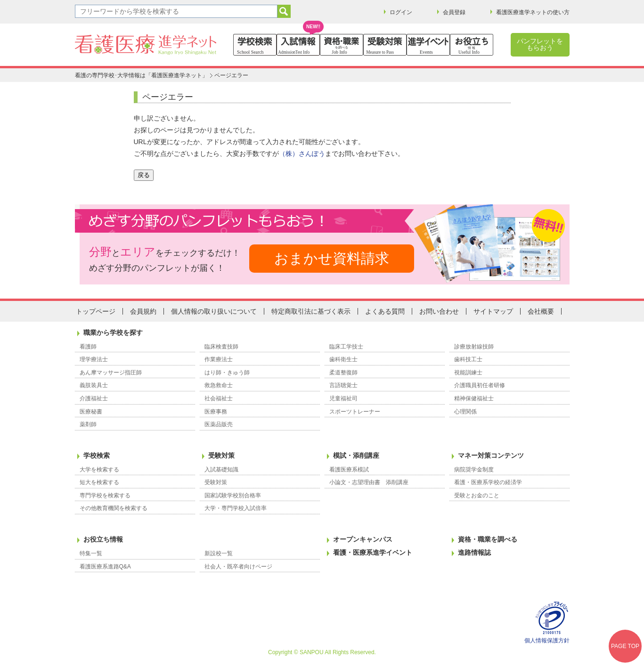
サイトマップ (493, 311)
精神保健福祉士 (474, 398)
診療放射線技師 (474, 347)
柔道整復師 (343, 373)
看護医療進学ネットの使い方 (533, 12)
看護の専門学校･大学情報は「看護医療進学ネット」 (141, 75)
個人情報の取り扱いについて (214, 311)
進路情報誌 (474, 552)
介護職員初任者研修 (480, 385)
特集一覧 (91, 553)
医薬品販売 (219, 424)
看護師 (88, 347)
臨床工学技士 (346, 347)
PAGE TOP (625, 646)
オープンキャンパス (363, 539)
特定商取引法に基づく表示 (311, 311)
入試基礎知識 (221, 470)
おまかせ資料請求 (332, 258)
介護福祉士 (94, 398)
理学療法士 (94, 359)
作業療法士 (219, 359)
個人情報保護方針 (547, 641)
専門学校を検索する (105, 495)
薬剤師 (88, 424)
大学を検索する (99, 470)
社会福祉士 (219, 398)
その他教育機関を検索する (114, 508)
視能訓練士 (468, 373)
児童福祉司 (343, 398)
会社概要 (541, 311)
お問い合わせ (439, 311)
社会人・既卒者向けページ (238, 567)
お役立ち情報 (103, 539)
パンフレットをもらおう (540, 44)
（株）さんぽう (302, 154)
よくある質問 (385, 311)
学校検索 (97, 455)
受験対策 (221, 455)
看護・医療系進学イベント (373, 552)
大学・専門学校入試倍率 (236, 508)
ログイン (401, 12)
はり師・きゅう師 (227, 373)
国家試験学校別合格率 (233, 495)
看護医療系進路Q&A (105, 567)
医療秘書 (91, 412)
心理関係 (465, 412)
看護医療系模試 (349, 470)
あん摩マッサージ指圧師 (111, 373)
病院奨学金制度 (474, 470)
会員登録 (454, 12)
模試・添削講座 (356, 455)
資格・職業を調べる (488, 539)
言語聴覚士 (343, 385)
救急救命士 (219, 385)
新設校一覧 (219, 553)
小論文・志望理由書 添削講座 (369, 482)
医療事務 (216, 412)
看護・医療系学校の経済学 (488, 482)
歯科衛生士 (343, 359)
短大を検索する (99, 482)
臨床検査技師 (221, 347)
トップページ (96, 311)
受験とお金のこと (477, 495)
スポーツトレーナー (355, 412)
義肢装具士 (94, 385)
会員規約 (143, 311)
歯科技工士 (468, 359)
